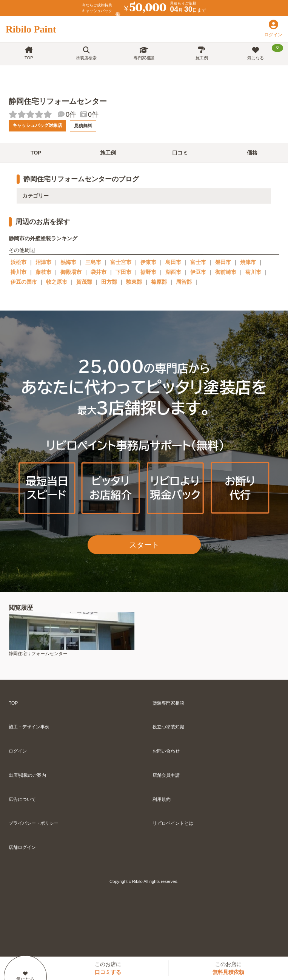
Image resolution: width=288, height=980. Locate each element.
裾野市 (148, 272)
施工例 (202, 53)
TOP (29, 53)
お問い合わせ (166, 751)
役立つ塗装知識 (168, 727)
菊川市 (253, 272)
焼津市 (248, 262)
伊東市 (148, 262)
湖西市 (173, 272)
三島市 (93, 262)
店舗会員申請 (166, 775)
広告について (22, 799)
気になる (265, 52)
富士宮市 (121, 262)
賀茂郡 (84, 282)
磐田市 (223, 262)
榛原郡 (159, 282)
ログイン (18, 751)
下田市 (123, 272)
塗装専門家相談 (168, 703)
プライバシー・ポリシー (34, 823)
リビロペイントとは (173, 823)
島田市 (173, 262)
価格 (252, 153)
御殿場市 (71, 272)
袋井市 (99, 272)
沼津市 (43, 262)
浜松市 (18, 262)
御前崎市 (226, 272)
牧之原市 (57, 282)
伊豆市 (198, 272)
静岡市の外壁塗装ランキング (43, 238)
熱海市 (68, 262)
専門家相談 (144, 53)
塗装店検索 (86, 53)
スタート (144, 545)
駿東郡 (134, 282)
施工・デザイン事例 (29, 727)
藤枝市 (43, 272)
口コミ (180, 153)
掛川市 (18, 272)
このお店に (108, 968)
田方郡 (109, 282)
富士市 (198, 262)
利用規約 (162, 799)
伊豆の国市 (24, 282)
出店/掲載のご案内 (27, 775)
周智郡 (184, 282)
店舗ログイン (22, 847)
